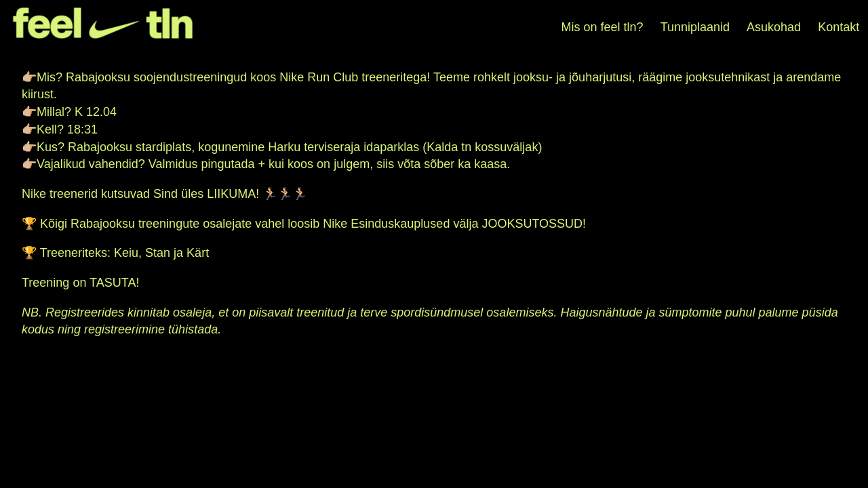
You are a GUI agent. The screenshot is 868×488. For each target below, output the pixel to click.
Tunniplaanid (695, 27)
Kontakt (839, 27)
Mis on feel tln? (603, 27)
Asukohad (774, 27)
